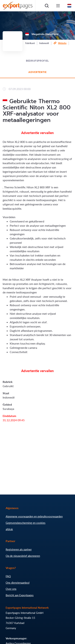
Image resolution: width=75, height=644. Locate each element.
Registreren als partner (19, 549)
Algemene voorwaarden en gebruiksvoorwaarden (34, 516)
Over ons (11, 589)
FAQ (8, 576)
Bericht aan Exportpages (20, 595)
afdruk (9, 529)
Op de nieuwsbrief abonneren (23, 556)
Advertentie (37, 72)
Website (62, 43)
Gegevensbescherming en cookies (26, 523)
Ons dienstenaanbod (18, 583)
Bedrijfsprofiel (38, 61)
